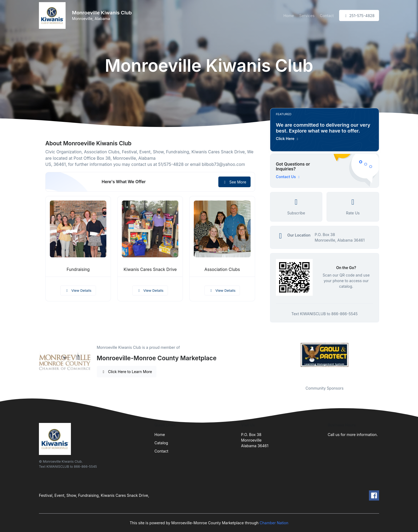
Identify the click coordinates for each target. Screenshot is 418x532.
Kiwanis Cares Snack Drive (150, 269)
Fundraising (78, 269)
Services (307, 16)
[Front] (53, 15)
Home (289, 16)
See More (234, 182)
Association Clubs (222, 269)
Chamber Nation (274, 523)
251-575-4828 (359, 16)
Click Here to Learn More (127, 372)
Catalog (161, 443)
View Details (78, 290)
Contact (327, 16)
